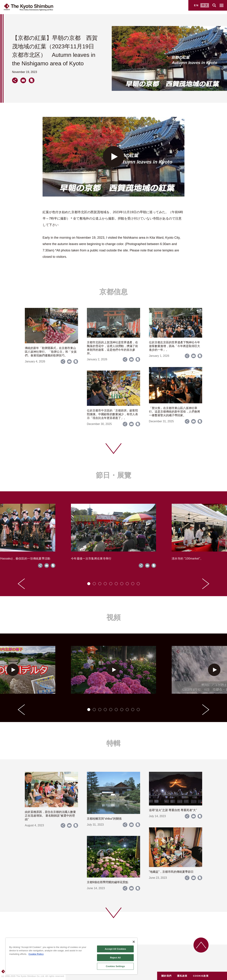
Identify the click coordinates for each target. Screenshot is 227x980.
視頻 (113, 617)
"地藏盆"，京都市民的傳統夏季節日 (171, 872)
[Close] (134, 942)
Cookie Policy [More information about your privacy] (36, 954)
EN (196, 5)
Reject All (115, 958)
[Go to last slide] (21, 584)
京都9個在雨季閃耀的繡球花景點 (108, 882)
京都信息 (113, 292)
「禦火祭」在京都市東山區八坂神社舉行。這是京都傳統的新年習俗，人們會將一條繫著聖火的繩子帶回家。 (175, 412)
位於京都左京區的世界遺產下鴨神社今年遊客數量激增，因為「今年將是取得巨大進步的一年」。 (175, 346)
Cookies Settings (115, 966)
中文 (205, 5)
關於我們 (166, 976)
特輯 (113, 743)
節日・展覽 (113, 475)
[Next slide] (206, 584)
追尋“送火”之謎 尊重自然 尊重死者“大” (173, 810)
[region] (71, 956)
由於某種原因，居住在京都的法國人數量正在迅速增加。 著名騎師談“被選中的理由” (50, 816)
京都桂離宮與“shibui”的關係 (104, 819)
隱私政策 (182, 976)
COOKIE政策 (201, 976)
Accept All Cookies (115, 949)
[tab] (89, 584)
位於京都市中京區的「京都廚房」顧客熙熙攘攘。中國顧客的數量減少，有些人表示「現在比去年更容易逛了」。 (112, 414)
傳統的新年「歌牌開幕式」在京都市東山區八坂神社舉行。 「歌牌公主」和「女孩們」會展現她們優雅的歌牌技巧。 (51, 352)
